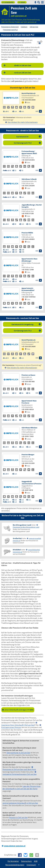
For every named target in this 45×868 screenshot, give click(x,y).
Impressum (31, 865)
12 (23, 162)
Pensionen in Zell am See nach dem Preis (19, 769)
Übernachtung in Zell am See (18, 753)
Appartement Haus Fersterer (29, 402)
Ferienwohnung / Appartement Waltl (29, 152)
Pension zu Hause (28, 375)
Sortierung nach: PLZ (27, 143)
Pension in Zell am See (18, 817)
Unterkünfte (8, 2)
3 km (28, 163)
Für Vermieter (13, 861)
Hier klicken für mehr (23, 122)
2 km (28, 216)
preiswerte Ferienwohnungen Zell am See (19, 774)
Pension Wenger (28, 455)
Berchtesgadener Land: (22, 525)
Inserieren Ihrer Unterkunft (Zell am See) (18, 725)
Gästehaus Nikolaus (29, 428)
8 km (28, 102)
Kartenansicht (29, 137)
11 (23, 493)
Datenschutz (26, 861)
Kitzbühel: (17, 550)
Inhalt (22, 2)
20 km (28, 384)
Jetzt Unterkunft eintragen (19, 710)
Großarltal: (17, 538)
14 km (28, 439)
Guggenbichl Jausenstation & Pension (31, 483)
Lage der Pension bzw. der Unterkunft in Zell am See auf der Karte (22, 787)
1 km (28, 188)
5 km (28, 242)
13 (23, 384)
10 (23, 102)
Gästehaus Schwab (29, 179)
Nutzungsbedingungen (15, 865)
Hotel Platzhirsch (28, 93)
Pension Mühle (27, 233)
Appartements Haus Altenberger (30, 260)
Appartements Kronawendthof (28, 289)
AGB (36, 861)
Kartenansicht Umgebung (26, 324)
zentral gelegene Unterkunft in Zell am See (20, 803)
